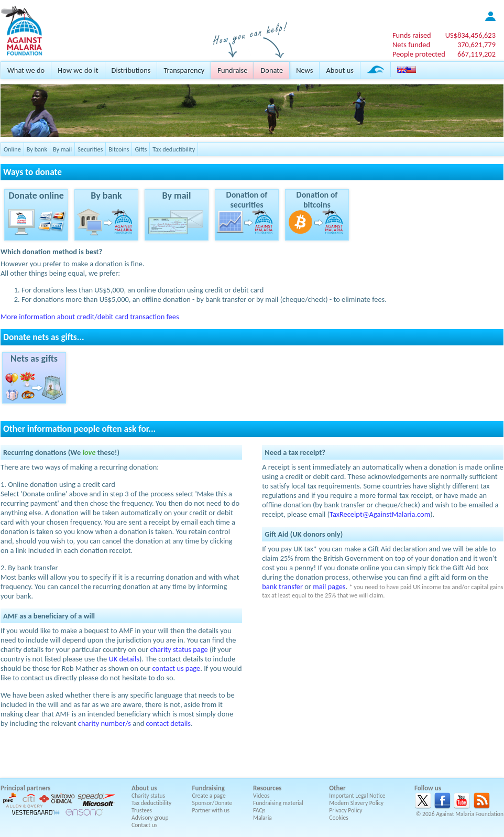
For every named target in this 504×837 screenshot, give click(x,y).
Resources (267, 788)
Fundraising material (278, 803)
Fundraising (209, 788)
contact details (168, 723)
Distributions (131, 70)
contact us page (177, 668)
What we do (26, 70)
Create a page (209, 796)
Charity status (148, 796)
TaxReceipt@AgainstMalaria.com (380, 514)
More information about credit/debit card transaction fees (90, 317)
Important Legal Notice (357, 796)
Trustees (142, 810)
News (304, 70)
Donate (272, 70)
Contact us (144, 825)
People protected (419, 54)
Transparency (184, 70)
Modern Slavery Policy (356, 803)
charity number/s (105, 723)
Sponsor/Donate (212, 803)
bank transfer (282, 586)
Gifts (141, 149)
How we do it (78, 70)
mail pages (329, 586)
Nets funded (411, 45)
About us (339, 70)
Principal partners (25, 788)
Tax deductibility (174, 149)
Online (12, 149)
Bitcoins (119, 149)
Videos (261, 796)
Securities (90, 149)
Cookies (339, 818)
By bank (37, 149)
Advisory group (150, 818)
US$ (470, 35)
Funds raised (412, 35)
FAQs (259, 810)
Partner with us (211, 810)
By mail (62, 149)
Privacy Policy (346, 810)
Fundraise (232, 70)
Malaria (262, 818)
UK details (124, 659)
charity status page (179, 649)
